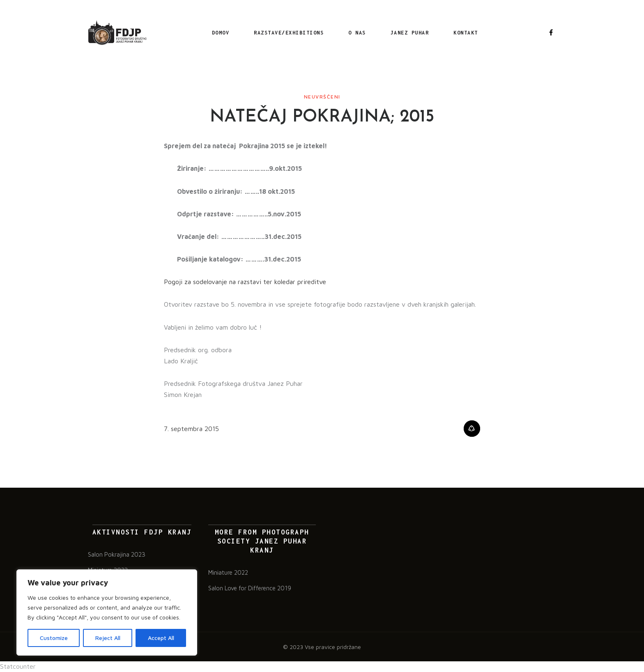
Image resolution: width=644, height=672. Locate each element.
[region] (107, 612)
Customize (54, 638)
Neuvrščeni (322, 98)
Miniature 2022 (228, 573)
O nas (356, 33)
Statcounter (18, 667)
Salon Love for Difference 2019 (250, 589)
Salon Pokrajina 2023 (117, 555)
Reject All (108, 638)
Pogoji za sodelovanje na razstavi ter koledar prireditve (245, 283)
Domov (220, 33)
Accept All (161, 638)
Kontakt (465, 33)
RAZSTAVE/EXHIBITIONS (287, 33)
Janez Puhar (409, 33)
